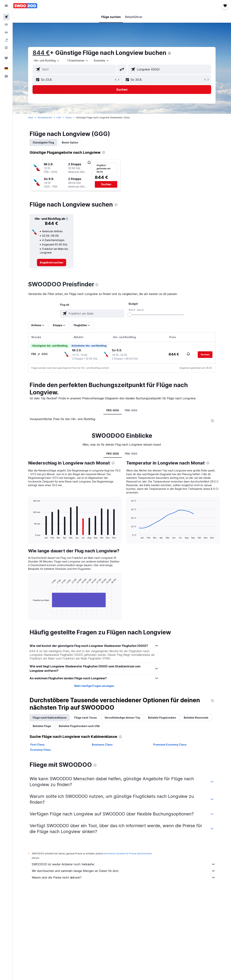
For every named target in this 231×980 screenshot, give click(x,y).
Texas (69, 118)
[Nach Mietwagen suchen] (6, 32)
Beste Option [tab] (70, 142)
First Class (37, 745)
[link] (52, 263)
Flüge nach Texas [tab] (86, 718)
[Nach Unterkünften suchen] (6, 25)
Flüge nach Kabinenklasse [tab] (50, 718)
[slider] (130, 315)
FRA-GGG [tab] (131, 410)
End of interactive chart (31, 612)
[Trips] (6, 58)
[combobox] (102, 61)
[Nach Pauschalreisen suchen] (6, 40)
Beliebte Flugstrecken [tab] (162, 718)
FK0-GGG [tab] (113, 410)
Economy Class (41, 750)
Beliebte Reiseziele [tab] (196, 718)
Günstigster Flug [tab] (43, 142)
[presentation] (169, 53)
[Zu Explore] (6, 48)
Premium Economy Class (170, 745)
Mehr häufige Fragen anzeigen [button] (94, 686)
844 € (41, 53)
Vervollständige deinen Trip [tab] (122, 718)
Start (31, 118)
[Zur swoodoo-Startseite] (25, 6)
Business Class (102, 745)
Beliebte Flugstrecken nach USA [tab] (79, 726)
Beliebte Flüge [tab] (42, 726)
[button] (6, 6)
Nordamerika (45, 118)
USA (59, 118)
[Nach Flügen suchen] (6, 17)
